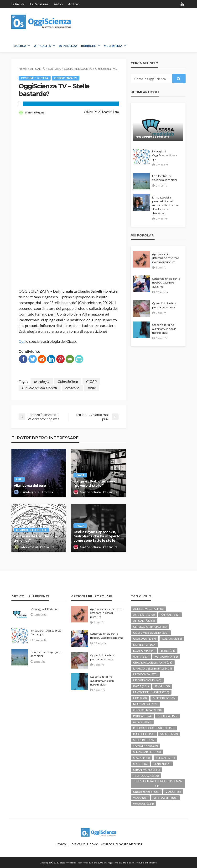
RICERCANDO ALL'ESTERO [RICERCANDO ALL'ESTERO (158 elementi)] (154, 728)
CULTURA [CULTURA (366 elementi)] (172, 639)
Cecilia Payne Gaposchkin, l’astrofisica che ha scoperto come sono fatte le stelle (97, 536)
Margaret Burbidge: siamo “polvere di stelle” (95, 483)
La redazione (39, 4)
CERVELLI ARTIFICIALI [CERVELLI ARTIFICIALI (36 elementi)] (150, 627)
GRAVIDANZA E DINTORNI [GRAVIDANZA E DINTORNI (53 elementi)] (153, 662)
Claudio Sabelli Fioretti (40, 388)
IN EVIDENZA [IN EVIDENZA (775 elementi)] (145, 674)
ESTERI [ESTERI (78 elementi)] (168, 651)
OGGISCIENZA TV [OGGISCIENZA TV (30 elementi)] (147, 710)
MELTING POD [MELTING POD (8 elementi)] (164, 698)
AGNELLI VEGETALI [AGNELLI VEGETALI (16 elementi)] (148, 609)
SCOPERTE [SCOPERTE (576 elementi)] (144, 740)
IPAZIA (80, 475)
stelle (92, 388)
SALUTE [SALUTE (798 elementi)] (169, 734)
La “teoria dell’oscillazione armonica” (35, 538)
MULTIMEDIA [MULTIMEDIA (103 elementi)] (145, 704)
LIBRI (19, 479)
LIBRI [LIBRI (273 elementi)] (140, 698)
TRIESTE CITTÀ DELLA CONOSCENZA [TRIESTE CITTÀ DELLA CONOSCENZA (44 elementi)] (158, 783)
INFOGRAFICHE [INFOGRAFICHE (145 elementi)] (147, 680)
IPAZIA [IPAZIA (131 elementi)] (141, 686)
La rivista (18, 4)
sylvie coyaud (29, 547)
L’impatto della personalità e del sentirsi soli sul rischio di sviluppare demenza (166, 205)
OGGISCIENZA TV (66, 78)
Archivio (74, 4)
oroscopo (72, 388)
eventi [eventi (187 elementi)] (141, 656)
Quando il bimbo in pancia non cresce (165, 305)
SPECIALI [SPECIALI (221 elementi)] (165, 758)
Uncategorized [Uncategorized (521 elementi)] (146, 792)
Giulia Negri (28, 492)
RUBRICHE (88, 46)
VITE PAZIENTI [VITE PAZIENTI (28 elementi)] (165, 798)
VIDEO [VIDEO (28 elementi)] (140, 798)
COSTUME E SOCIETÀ (35, 78)
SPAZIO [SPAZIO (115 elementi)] (142, 758)
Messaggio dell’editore (153, 137)
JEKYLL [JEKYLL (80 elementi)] (162, 686)
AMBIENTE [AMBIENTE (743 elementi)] (144, 615)
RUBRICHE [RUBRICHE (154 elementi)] (144, 734)
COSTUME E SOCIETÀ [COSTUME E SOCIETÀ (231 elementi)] (151, 633)
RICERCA (20, 46)
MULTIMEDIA (113, 46)
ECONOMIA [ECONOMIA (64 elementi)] (144, 651)
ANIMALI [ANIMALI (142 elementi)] (170, 615)
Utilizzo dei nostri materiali (121, 844)
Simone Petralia (90, 492)
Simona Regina (35, 112)
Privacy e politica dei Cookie (77, 844)
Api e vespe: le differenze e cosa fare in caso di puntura (165, 258)
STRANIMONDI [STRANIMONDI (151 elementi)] (146, 770)
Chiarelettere (68, 381)
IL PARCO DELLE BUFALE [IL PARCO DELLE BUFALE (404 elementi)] (153, 668)
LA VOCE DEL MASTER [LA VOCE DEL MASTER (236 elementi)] (151, 692)
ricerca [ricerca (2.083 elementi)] (142, 722)
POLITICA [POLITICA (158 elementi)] (168, 716)
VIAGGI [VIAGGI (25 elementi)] (173, 792)
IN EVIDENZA (68, 46)
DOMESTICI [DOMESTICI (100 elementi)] (144, 645)
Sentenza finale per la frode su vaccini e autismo (166, 283)
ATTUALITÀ (43, 46)
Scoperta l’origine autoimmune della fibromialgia (164, 329)
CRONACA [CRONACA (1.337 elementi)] (145, 639)
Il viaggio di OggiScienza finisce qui (165, 155)
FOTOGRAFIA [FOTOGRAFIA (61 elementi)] (166, 656)
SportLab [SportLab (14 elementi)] (162, 764)
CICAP (91, 381)
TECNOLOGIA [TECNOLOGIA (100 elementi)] (146, 776)
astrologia (42, 381)
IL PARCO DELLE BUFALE (31, 530)
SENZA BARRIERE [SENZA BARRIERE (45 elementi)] (147, 752)
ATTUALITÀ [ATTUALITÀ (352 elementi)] (144, 621)
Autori (58, 4)
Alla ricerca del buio (30, 486)
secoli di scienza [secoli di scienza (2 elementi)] (145, 746)
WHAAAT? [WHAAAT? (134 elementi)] (143, 804)
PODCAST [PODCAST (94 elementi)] (142, 716)
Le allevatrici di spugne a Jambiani (165, 178)
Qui (22, 341)
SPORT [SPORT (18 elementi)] (140, 764)
